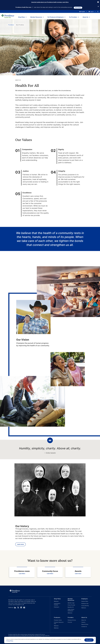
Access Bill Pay (85, 605)
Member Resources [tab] (36, 17)
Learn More (22, 574)
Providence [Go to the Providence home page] (11, 25)
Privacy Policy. (10, 641)
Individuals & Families (59, 604)
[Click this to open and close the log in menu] (92, 12)
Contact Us (84, 624)
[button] (57, 606)
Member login (71, 603)
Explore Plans (84, 602)
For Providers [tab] (73, 17)
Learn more (20, 544)
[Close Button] (98, 2)
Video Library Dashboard (71, 609)
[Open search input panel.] (98, 12)
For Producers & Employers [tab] (55, 17)
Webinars (70, 612)
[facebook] (24, 608)
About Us (83, 619)
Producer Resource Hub (58, 621)
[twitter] (18, 608)
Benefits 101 (70, 607)
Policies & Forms (71, 619)
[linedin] (15, 608)
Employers (56, 605)
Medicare (56, 602)
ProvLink (70, 621)
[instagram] (21, 608)
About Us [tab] (86, 17)
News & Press (85, 622)
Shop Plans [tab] (21, 17)
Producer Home (57, 619)
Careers (83, 621)
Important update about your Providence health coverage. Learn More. (50, 2)
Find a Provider (71, 605)
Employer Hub (85, 604)
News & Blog (79, 7)
